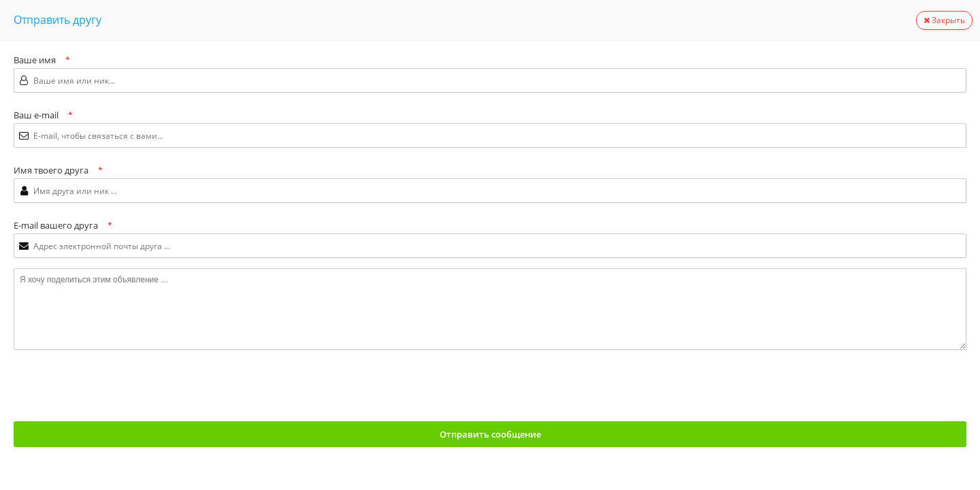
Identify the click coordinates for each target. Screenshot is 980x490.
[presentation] (117, 387)
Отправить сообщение (490, 434)
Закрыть (944, 20)
